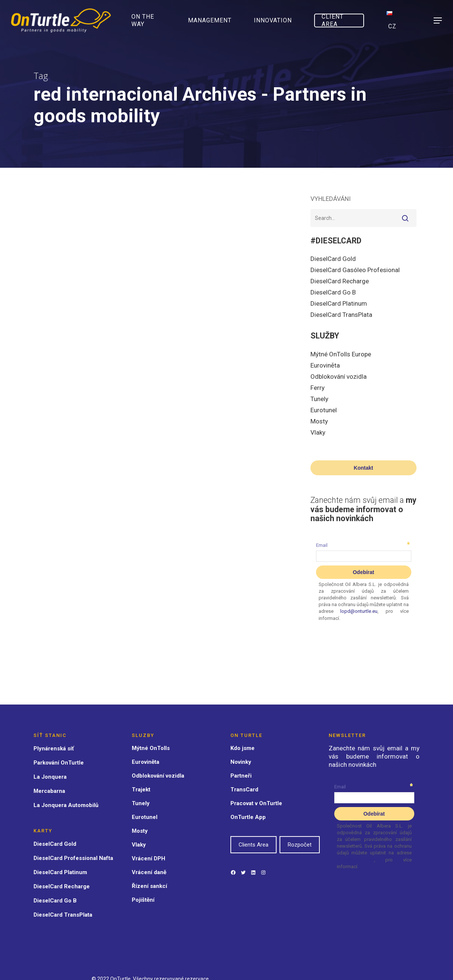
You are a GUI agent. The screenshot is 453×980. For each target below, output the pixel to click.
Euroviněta (325, 365)
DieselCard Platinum (339, 303)
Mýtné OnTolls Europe (341, 354)
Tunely (319, 399)
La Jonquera (50, 777)
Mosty (319, 421)
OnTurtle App (248, 817)
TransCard (244, 790)
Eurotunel (324, 410)
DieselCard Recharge (340, 281)
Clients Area (253, 845)
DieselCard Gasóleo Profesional (355, 270)
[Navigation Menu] (438, 21)
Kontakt (363, 468)
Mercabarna (49, 791)
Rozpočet (300, 845)
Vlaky (318, 432)
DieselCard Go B (333, 292)
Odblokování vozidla (339, 376)
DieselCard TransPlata (341, 315)
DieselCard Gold (333, 259)
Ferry (318, 388)
